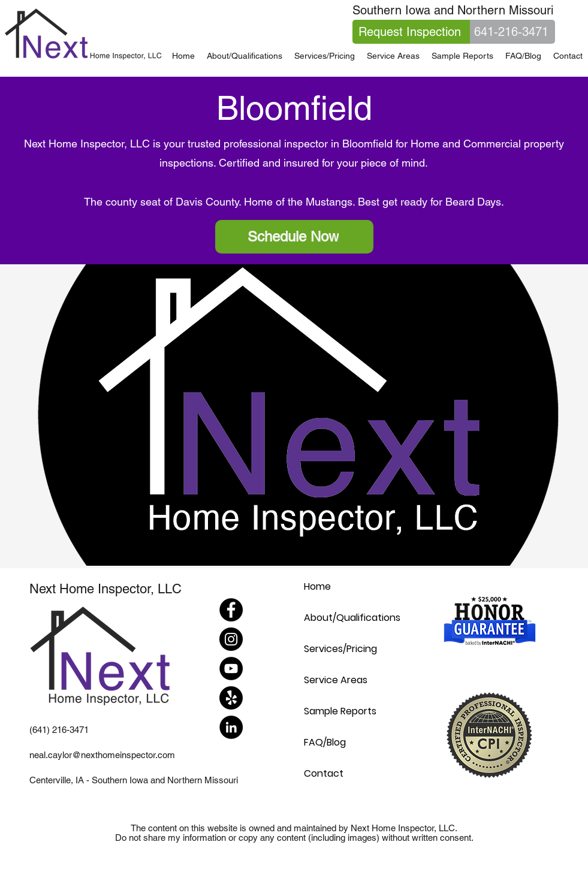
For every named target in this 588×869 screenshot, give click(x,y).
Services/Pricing (340, 649)
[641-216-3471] (512, 32)
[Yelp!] (231, 698)
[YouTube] (231, 669)
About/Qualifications (352, 618)
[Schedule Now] (294, 237)
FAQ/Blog (325, 742)
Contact (324, 773)
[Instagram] (231, 639)
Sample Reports (340, 711)
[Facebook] (231, 610)
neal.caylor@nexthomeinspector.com (102, 755)
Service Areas (336, 680)
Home (317, 586)
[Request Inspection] (411, 32)
